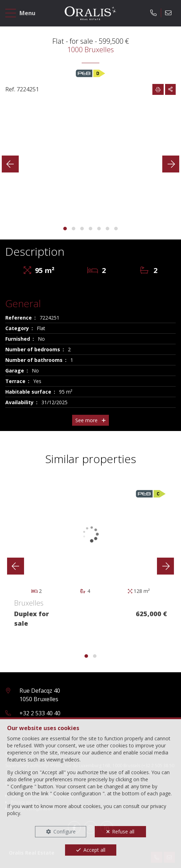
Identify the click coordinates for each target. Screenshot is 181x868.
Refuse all (123, 831)
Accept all (94, 850)
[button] (65, 229)
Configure (65, 831)
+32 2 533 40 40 (40, 713)
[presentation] (10, 164)
